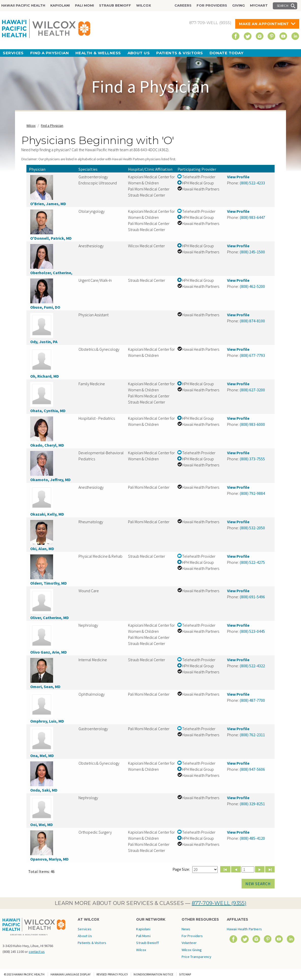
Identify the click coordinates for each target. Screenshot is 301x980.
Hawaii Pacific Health (23, 5)
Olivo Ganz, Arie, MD (49, 652)
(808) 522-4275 (252, 562)
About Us (139, 53)
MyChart (259, 5)
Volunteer (189, 943)
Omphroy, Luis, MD (47, 721)
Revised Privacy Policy (112, 974)
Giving (239, 5)
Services (13, 53)
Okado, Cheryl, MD (47, 445)
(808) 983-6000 (252, 424)
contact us (37, 952)
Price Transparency (197, 957)
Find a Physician (50, 53)
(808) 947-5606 (252, 769)
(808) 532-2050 (252, 528)
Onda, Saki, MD (44, 790)
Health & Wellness (98, 53)
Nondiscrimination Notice (153, 974)
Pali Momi (84, 5)
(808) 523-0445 (252, 631)
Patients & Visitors (180, 53)
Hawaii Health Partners (244, 929)
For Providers (212, 5)
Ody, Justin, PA (44, 342)
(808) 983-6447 (252, 217)
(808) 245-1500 (252, 252)
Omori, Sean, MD (45, 687)
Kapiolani (60, 5)
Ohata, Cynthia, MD (48, 411)
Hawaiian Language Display (71, 974)
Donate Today (226, 53)
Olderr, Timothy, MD (49, 583)
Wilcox (144, 5)
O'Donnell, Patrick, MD (51, 238)
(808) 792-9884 (252, 493)
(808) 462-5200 (252, 286)
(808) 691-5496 (252, 597)
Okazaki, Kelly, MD (47, 514)
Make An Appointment (264, 24)
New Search (258, 884)
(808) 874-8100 (252, 321)
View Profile (238, 177)
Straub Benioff (115, 5)
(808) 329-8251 (252, 804)
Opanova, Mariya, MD (49, 859)
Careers (183, 5)
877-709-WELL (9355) (219, 903)
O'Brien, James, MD (48, 204)
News (186, 929)
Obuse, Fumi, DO (45, 307)
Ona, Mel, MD (42, 756)
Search (283, 6)
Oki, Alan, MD (42, 549)
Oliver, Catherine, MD (50, 618)
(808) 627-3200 (252, 390)
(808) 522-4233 (252, 183)
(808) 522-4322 (252, 666)
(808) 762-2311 (252, 735)
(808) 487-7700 (252, 700)
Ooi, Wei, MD (42, 825)
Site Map (185, 974)
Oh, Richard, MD (45, 376)
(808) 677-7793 (252, 355)
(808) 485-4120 (252, 838)
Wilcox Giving (192, 950)
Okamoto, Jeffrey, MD (50, 480)
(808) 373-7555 (252, 459)
